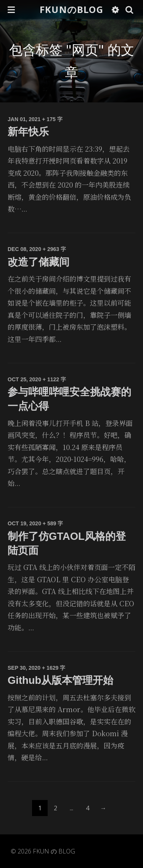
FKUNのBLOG (71, 9)
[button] (11, 10)
